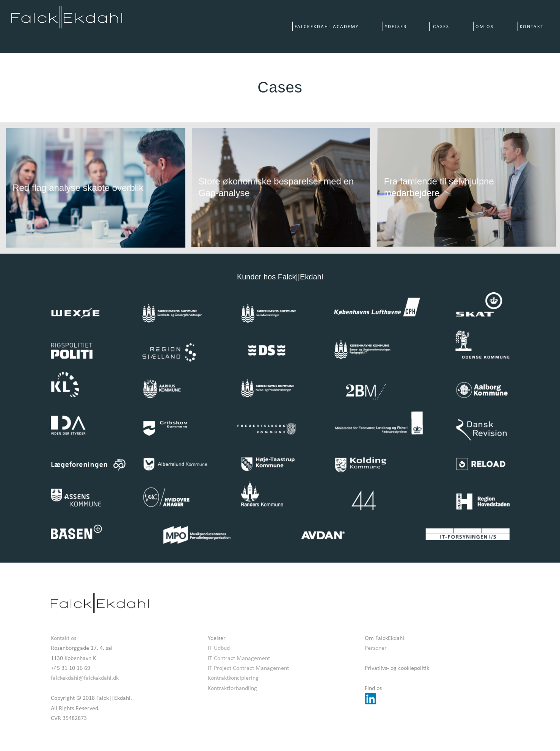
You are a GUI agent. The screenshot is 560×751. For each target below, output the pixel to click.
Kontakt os (64, 638)
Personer (376, 648)
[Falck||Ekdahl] (67, 27)
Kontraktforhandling (232, 688)
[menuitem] (318, 27)
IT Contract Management (239, 658)
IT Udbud (219, 648)
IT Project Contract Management (248, 668)
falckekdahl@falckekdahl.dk (85, 678)
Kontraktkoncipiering (233, 678)
